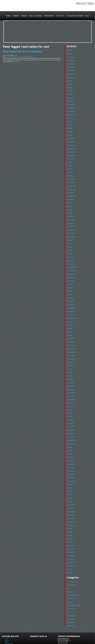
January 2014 (70, 535)
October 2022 (70, 189)
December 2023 (71, 142)
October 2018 (70, 347)
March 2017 (70, 410)
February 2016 (71, 453)
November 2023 (71, 146)
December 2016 (71, 420)
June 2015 (69, 479)
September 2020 (71, 271)
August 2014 (70, 512)
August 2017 (70, 393)
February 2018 (71, 373)
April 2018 (69, 367)
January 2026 (70, 60)
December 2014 (71, 499)
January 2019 (70, 337)
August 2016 (70, 433)
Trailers (16, 55)
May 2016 (69, 443)
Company (16, 16)
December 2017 (71, 380)
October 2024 (70, 110)
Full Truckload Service (71, 638)
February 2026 (71, 57)
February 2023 (71, 175)
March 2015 (70, 489)
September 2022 (71, 192)
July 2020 (69, 278)
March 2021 (70, 251)
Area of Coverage (36, 16)
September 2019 (71, 311)
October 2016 (70, 426)
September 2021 (71, 232)
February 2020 (71, 294)
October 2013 (70, 545)
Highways (69, 577)
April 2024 (69, 129)
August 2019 (70, 314)
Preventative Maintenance (74, 580)
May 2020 (69, 284)
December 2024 (71, 103)
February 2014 (71, 532)
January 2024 (70, 139)
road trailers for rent (18, 57)
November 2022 (71, 185)
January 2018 (70, 377)
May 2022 (69, 205)
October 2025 (70, 70)
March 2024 (70, 133)
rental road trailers (9, 57)
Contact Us (60, 16)
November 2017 (71, 383)
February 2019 (71, 334)
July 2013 (69, 555)
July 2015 (69, 476)
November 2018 (71, 344)
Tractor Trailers (71, 593)
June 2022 (69, 202)
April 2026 (69, 50)
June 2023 (69, 162)
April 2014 (69, 525)
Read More (18, 61)
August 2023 (70, 156)
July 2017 (69, 397)
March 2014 (70, 529)
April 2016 (69, 446)
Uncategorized (71, 607)
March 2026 (70, 53)
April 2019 (69, 327)
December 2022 (71, 182)
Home (9, 16)
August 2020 (70, 274)
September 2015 (71, 469)
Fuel (68, 574)
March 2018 (70, 370)
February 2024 (71, 136)
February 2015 (71, 492)
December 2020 (71, 261)
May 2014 (69, 522)
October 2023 (70, 149)
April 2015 (69, 486)
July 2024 (69, 119)
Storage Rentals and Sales (74, 590)
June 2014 (69, 519)
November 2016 (71, 423)
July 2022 (69, 199)
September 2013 (71, 548)
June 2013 (69, 558)
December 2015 (71, 459)
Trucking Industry (71, 600)
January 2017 (70, 416)
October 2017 (70, 387)
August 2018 (70, 354)
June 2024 (69, 123)
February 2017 (71, 413)
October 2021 (70, 228)
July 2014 (69, 515)
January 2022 (70, 218)
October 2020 (70, 268)
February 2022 (71, 215)
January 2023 (70, 179)
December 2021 (71, 222)
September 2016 (71, 430)
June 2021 (69, 241)
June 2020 (69, 281)
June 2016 (69, 439)
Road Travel (70, 584)
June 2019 (69, 321)
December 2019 (71, 301)
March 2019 (70, 331)
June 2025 (69, 83)
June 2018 (69, 360)
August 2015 (70, 473)
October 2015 (70, 466)
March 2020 (70, 291)
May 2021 (69, 245)
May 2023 (69, 166)
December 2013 (71, 539)
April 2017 (69, 406)
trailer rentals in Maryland (28, 57)
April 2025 (69, 90)
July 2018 (69, 357)
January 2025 (70, 100)
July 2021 (69, 238)
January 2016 (70, 456)
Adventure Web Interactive (68, 643)
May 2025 (69, 86)
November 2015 (71, 463)
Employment (49, 16)
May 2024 (69, 126)
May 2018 (69, 364)
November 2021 (71, 225)
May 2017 (69, 403)
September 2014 (71, 509)
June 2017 (69, 400)
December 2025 (71, 63)
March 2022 (70, 212)
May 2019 (69, 324)
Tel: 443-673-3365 (62, 629)
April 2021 (69, 248)
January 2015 (70, 496)
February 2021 (71, 255)
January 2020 (70, 298)
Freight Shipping (71, 570)
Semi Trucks (70, 587)
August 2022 (70, 195)
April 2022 (69, 208)
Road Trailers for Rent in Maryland (22, 51)
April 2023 (69, 169)
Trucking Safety (71, 603)
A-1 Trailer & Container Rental (58, 638)
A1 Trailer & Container (74, 16)
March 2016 (70, 449)
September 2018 (71, 350)
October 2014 (70, 506)
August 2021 (70, 235)
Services (24, 16)
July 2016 (69, 436)
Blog (87, 16)
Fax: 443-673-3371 (62, 630)
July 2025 (69, 80)
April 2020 (69, 288)
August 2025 (70, 77)
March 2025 (70, 93)
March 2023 (70, 172)
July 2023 (69, 159)
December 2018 (71, 340)
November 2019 (71, 304)
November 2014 (71, 502)
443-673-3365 (85, 4)
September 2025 (71, 73)
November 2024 (71, 106)
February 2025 (71, 96)
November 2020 (71, 265)
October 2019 (70, 307)
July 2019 (69, 317)
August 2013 (70, 552)
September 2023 (71, 152)
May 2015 (69, 482)
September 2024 (71, 113)
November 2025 (71, 67)
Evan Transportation (72, 567)
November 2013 (71, 542)
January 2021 (70, 258)
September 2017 (71, 390)
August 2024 (70, 116)
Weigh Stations (71, 610)
